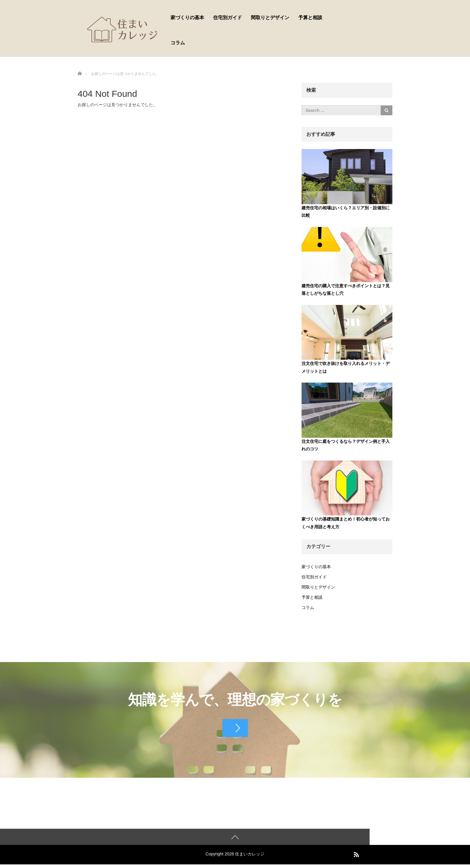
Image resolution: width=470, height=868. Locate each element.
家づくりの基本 (187, 18)
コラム (178, 43)
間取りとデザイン (270, 18)
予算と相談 (310, 18)
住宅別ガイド (228, 18)
